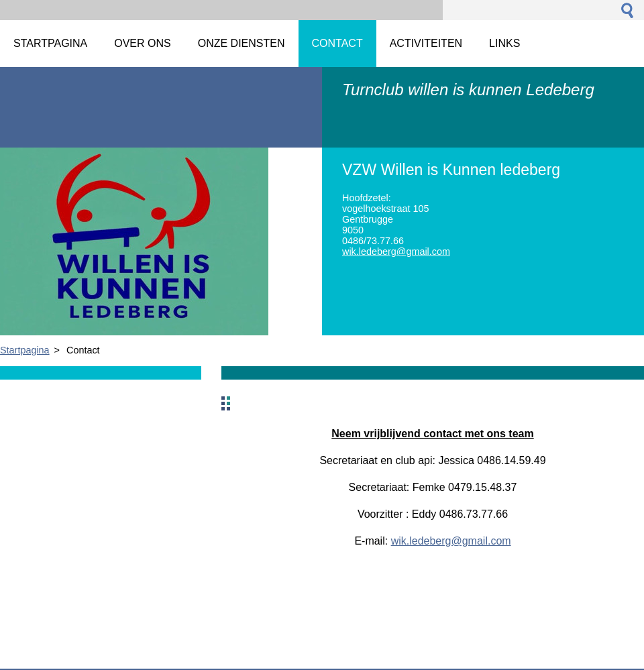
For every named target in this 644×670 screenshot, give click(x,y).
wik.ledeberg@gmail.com (451, 541)
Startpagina (25, 350)
